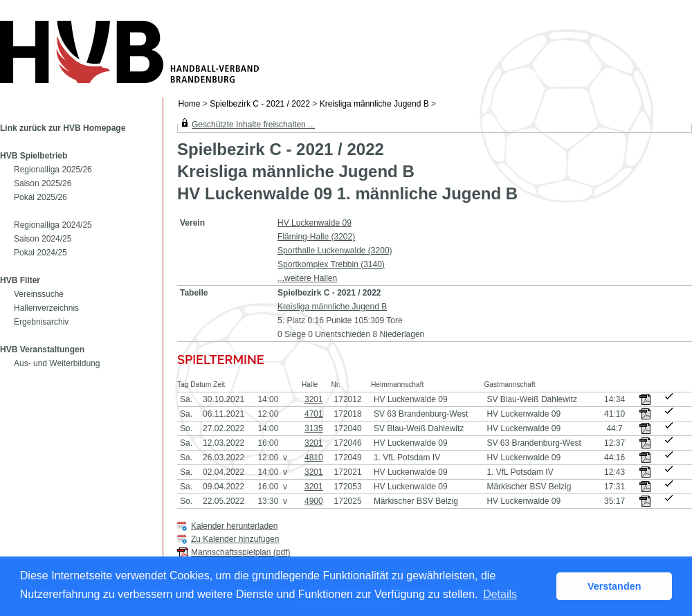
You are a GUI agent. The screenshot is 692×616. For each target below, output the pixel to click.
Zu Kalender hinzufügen (235, 539)
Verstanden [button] (614, 586)
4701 (314, 414)
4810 (314, 458)
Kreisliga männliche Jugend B (374, 104)
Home (190, 104)
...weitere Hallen (307, 278)
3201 (314, 399)
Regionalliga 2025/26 (53, 170)
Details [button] (500, 594)
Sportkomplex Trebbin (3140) (331, 264)
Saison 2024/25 (43, 239)
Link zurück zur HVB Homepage (63, 128)
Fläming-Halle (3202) (316, 237)
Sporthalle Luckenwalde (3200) (335, 251)
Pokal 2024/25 (40, 253)
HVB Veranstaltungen (42, 350)
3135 (314, 428)
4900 (314, 501)
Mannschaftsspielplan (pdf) (240, 552)
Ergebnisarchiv (41, 322)
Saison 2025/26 (43, 183)
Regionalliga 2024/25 (53, 225)
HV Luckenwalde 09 (315, 223)
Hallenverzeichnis (46, 308)
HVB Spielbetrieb (34, 156)
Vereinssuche (39, 294)
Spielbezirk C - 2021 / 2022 (260, 104)
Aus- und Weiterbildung (57, 363)
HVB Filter (20, 280)
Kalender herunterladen (234, 526)
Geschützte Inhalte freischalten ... (253, 125)
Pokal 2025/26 (40, 197)
